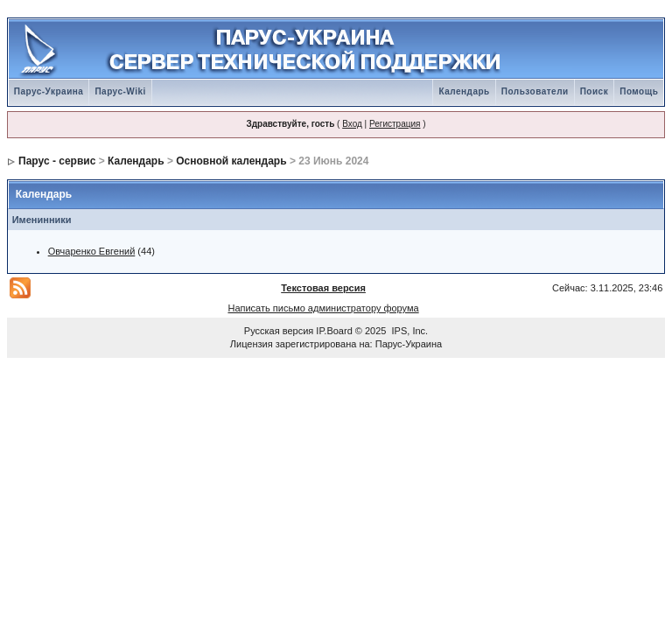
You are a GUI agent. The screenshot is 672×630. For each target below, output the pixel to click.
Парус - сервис (57, 161)
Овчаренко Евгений (92, 251)
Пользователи (535, 91)
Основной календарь (231, 161)
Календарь (464, 91)
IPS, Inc (409, 331)
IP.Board (334, 331)
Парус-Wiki (120, 91)
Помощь (639, 91)
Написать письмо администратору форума (323, 308)
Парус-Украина (49, 91)
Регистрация (395, 124)
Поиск (595, 91)
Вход (352, 124)
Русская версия (279, 331)
